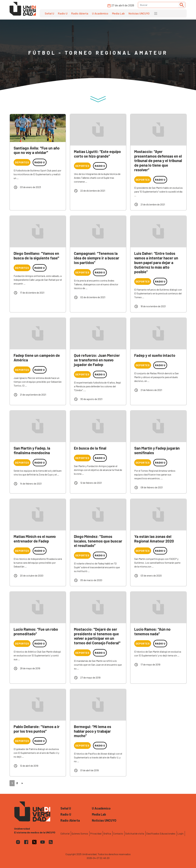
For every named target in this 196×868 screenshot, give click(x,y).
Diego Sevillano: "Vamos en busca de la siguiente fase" (36, 256)
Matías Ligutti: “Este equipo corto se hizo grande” (97, 154)
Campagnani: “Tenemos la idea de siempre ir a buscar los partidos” (97, 258)
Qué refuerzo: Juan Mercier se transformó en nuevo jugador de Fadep (97, 360)
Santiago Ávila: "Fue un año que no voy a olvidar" (37, 150)
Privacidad (96, 833)
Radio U (63, 13)
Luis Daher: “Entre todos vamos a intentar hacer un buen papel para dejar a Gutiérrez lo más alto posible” (156, 262)
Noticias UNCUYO (139, 13)
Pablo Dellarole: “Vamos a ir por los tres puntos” (37, 729)
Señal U (49, 13)
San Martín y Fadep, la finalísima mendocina (32, 450)
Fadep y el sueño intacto (155, 355)
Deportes (22, 162)
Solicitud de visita (135, 833)
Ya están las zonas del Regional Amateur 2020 (154, 539)
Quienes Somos (80, 833)
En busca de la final (90, 448)
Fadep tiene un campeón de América (37, 358)
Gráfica (107, 833)
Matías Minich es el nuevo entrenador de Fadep (35, 539)
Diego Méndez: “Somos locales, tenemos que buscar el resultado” (98, 541)
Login (180, 833)
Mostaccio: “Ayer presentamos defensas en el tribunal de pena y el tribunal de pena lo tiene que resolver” (158, 161)
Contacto (118, 833)
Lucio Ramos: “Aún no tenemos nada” (152, 631)
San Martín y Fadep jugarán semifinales (157, 450)
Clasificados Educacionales (161, 833)
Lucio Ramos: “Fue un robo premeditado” (36, 631)
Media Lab (118, 13)
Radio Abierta (80, 13)
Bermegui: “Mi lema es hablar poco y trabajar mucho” (93, 731)
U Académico (100, 13)
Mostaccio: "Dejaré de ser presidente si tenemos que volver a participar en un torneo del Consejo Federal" (97, 636)
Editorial (65, 833)
